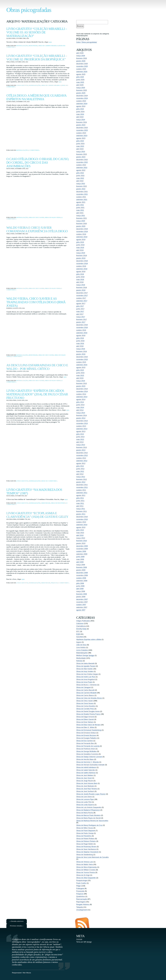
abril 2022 (80, 181)
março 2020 (81, 221)
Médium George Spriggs (85, 655)
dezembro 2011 (82, 485)
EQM (78, 634)
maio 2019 (80, 248)
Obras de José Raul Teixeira (87, 789)
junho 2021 (80, 208)
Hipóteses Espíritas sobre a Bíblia (89, 639)
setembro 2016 (82, 333)
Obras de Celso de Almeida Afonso (89, 698)
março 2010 (81, 538)
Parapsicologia (82, 880)
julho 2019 (80, 242)
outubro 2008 (81, 578)
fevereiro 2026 (82, 58)
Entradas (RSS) (82, 923)
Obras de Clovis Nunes (85, 703)
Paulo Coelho (81, 883)
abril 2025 (80, 85)
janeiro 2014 (81, 418)
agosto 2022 (81, 170)
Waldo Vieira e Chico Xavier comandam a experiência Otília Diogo (37, 229)
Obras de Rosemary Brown (86, 847)
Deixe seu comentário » (50, 481)
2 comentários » (34, 150)
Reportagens (81, 902)
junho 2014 (80, 405)
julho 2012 (80, 466)
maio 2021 (80, 210)
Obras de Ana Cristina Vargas (87, 674)
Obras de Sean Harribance (86, 849)
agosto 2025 (81, 74)
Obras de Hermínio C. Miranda (88, 762)
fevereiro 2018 (82, 288)
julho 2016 (80, 338)
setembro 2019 (82, 237)
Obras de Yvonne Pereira (86, 872)
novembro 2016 (82, 327)
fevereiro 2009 (82, 567)
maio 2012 (80, 471)
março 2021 (81, 216)
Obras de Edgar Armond (85, 717)
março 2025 (81, 88)
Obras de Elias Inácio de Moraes (88, 725)
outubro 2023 (81, 133)
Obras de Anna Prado (84, 682)
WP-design (88, 942)
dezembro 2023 (82, 128)
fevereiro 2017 (82, 319)
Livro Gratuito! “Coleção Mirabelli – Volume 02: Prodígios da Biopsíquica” (37, 58)
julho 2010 (80, 530)
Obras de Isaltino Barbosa (86, 773)
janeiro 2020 (81, 226)
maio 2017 (80, 312)
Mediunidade (33, 46)
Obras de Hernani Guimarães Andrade (90, 765)
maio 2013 (80, 439)
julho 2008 (80, 583)
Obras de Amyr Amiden (85, 671)
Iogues (79, 642)
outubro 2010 (81, 522)
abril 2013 (80, 442)
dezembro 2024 (82, 96)
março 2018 (81, 285)
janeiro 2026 (81, 61)
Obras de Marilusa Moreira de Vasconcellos (92, 821)
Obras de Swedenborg (85, 855)
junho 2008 (80, 586)
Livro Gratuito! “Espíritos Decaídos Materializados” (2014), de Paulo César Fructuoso (37, 394)
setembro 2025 (82, 72)
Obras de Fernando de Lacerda (88, 746)
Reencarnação (82, 899)
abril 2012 (80, 474)
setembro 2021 (82, 200)
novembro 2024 (82, 98)
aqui (50, 42)
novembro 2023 (82, 130)
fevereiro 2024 (82, 122)
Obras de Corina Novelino (86, 706)
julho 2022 (80, 173)
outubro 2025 (81, 69)
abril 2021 (80, 213)
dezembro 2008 (82, 573)
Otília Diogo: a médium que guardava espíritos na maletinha (36, 97)
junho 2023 (80, 144)
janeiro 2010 (81, 543)
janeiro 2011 (81, 514)
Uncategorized (82, 910)
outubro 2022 (81, 165)
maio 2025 (80, 82)
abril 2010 (80, 535)
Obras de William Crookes (86, 870)
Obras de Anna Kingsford (85, 679)
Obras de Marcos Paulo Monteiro (88, 815)
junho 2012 (80, 469)
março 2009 (81, 565)
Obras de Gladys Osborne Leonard (89, 757)
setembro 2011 (82, 493)
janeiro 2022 (81, 189)
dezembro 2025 (82, 64)
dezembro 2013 (82, 421)
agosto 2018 (81, 272)
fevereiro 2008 (82, 594)
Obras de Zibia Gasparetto (86, 878)
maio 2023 (80, 146)
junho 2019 (80, 245)
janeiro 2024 (81, 125)
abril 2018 (80, 282)
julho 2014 (80, 402)
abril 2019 (80, 250)
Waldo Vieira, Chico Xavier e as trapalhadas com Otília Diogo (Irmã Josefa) (36, 302)
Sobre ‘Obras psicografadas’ (87, 42)
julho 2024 (80, 109)
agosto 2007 (81, 610)
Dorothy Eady (81, 629)
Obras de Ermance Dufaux (86, 733)
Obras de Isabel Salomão (86, 770)
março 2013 (81, 445)
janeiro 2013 (81, 450)
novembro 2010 (82, 519)
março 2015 (81, 381)
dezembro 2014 (82, 389)
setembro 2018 (82, 269)
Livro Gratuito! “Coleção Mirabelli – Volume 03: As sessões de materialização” (37, 32)
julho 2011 (80, 498)
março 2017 (81, 317)
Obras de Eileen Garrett (85, 719)
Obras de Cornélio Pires (85, 709)
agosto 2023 (81, 138)
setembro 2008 (82, 581)
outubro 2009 (81, 551)
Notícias (79, 661)
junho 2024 (80, 112)
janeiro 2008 (81, 597)
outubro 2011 (81, 490)
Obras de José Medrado (85, 786)
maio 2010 (80, 533)
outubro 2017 (81, 298)
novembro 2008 (82, 575)
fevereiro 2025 (82, 90)
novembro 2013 (82, 423)
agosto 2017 (81, 304)
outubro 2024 (81, 101)
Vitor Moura (27, 973)
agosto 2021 (81, 202)
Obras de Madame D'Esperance (88, 810)
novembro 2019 (82, 232)
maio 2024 (80, 114)
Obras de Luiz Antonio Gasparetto (89, 807)
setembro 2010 (82, 525)
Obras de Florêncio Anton (86, 749)
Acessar (79, 939)
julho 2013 (80, 434)
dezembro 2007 (82, 599)
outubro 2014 (81, 394)
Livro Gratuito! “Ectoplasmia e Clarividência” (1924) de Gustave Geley (37, 515)
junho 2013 (80, 437)
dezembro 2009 (82, 546)
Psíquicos (54, 583)
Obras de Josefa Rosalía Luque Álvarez (91, 794)
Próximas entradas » (17, 926)
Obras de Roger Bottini (85, 844)
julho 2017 (80, 306)
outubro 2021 (81, 197)
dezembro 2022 (82, 160)
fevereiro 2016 (82, 351)
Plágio (79, 886)
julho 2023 (80, 141)
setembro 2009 (82, 554)
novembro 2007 (82, 602)
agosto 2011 (81, 495)
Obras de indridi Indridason (86, 767)
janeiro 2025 (81, 93)
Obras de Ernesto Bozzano (86, 735)
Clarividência (81, 626)
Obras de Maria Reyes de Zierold (88, 818)
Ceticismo (80, 623)
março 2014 (81, 413)
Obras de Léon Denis (84, 797)
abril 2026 (80, 53)
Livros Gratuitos (22, 85)
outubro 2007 (81, 605)
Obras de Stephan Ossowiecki (87, 852)
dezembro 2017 (82, 293)
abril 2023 (80, 149)
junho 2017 (80, 309)
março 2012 (81, 477)
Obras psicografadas (29, 10)
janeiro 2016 (81, 354)
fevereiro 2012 (82, 479)
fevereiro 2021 (82, 218)
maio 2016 (80, 343)
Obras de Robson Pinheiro (86, 841)
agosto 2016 (81, 335)
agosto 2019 (81, 240)
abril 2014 (80, 410)
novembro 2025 (82, 66)
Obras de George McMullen (86, 751)
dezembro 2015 (82, 357)
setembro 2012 (82, 461)
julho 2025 (80, 77)
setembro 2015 (82, 365)
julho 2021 (80, 205)
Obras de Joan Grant (84, 778)
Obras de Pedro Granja (85, 833)
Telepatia (80, 907)
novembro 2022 (82, 162)
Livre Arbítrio (81, 647)
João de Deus (81, 645)
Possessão (80, 891)
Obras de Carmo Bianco (85, 695)
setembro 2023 (82, 136)
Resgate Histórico (83, 904)
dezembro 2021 (82, 192)
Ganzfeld (80, 637)
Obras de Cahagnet (83, 687)
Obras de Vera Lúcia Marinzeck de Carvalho (92, 857)
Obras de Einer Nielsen (85, 722)
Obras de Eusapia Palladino (86, 738)
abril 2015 (80, 378)
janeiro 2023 (81, 157)
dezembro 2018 (82, 261)
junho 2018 (80, 277)
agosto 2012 (81, 463)
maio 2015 (80, 375)
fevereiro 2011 (82, 511)
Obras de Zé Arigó (83, 875)
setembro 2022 (82, 168)
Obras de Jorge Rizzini (85, 781)
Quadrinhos (81, 896)
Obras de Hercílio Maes (85, 759)
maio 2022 (80, 178)
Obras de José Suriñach (85, 791)
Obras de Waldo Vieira (53, 217)
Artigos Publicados (83, 621)
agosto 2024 (81, 106)
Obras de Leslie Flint (84, 802)
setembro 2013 (82, 429)
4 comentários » (17, 356)
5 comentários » (64, 583)
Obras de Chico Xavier (36, 217)
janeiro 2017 (81, 322)
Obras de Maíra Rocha (85, 813)
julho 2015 (80, 370)
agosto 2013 (81, 431)
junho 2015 (80, 373)
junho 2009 (80, 557)
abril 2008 (80, 589)
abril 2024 (80, 117)
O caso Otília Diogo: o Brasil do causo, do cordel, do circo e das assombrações (38, 163)
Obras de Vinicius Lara (85, 862)
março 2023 (81, 152)
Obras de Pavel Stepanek (86, 831)
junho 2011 (80, 501)
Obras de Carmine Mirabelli (48, 46)
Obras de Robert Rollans (85, 839)
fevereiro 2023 (82, 154)
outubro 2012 (81, 458)
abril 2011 (80, 506)
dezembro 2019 (82, 229)
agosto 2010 (81, 527)
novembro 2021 (82, 194)
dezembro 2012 (82, 453)
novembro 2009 (82, 549)
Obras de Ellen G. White (85, 727)
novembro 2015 (82, 359)
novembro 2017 (82, 296)
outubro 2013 (81, 426)
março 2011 (81, 509)
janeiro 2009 (81, 570)
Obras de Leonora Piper (85, 799)
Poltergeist (80, 888)
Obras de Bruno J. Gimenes (86, 685)
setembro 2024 (82, 104)
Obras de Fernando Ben (85, 743)
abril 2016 (80, 346)
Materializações (22, 46)
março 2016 (81, 349)
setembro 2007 (82, 607)
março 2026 (81, 56)
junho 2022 (80, 176)
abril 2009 (80, 562)
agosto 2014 (81, 399)
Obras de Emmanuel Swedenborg (89, 730)
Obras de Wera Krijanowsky (86, 867)
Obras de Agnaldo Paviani (86, 666)
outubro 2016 (81, 330)
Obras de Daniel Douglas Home (88, 711)
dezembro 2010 (82, 517)
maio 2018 (80, 280)
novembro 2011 (82, 487)
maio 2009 (80, 559)
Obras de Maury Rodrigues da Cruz (89, 825)
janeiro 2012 (81, 482)
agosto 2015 (81, 367)
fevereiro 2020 (82, 224)
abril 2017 (80, 314)
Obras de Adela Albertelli (85, 663)
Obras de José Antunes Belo (87, 783)
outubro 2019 (81, 234)
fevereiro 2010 (82, 541)
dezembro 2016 (82, 325)
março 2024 (81, 120)
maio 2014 (80, 407)
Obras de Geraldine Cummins (87, 754)
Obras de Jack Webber (85, 775)
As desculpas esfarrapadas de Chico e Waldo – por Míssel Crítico (37, 367)
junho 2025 (80, 80)
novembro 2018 (82, 264)
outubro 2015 (81, 362)
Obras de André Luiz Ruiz (86, 677)
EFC (78, 631)
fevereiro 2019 (82, 256)
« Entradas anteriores (17, 921)
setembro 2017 (82, 301)
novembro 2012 (82, 455)
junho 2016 (80, 341)
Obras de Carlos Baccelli (85, 690)
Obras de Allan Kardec (85, 669)
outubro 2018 (81, 266)
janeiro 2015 (81, 386)
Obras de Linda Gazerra (85, 805)
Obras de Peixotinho (58, 503)
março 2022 (81, 184)
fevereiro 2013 (82, 447)
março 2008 (81, 591)
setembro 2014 (82, 397)
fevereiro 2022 (82, 186)
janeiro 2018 (81, 290)
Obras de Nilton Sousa (85, 828)
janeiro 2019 (81, 258)
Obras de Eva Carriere (85, 741)
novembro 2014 (82, 391)
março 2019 (81, 253)
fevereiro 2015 (82, 383)
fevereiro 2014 (82, 415)
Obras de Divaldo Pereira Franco (88, 714)
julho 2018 (80, 274)
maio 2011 (80, 503)
